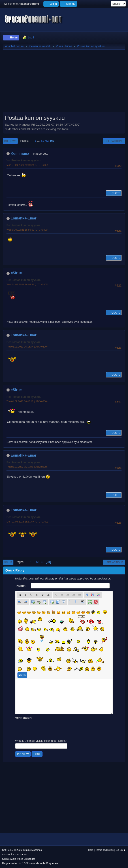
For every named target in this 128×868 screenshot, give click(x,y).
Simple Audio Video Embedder (19, 859)
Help (91, 850)
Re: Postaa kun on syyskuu (24, 225)
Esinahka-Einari (24, 218)
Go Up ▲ (121, 850)
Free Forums (21, 854)
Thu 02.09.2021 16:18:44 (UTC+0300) (27, 347)
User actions (114, 141)
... (39, 141)
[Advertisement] (64, 82)
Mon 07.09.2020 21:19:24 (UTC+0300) (27, 165)
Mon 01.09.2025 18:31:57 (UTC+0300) (27, 522)
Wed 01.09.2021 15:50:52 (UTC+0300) (27, 230)
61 (42, 141)
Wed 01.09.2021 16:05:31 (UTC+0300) (27, 284)
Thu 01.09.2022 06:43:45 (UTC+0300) (27, 401)
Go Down (10, 141)
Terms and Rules (105, 850)
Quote (114, 193)
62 (47, 141)
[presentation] (49, 729)
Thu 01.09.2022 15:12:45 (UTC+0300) (27, 467)
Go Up (8, 562)
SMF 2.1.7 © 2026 (12, 850)
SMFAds (6, 854)
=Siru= (16, 273)
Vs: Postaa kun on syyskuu (24, 160)
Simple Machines (32, 850)
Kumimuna (20, 153)
